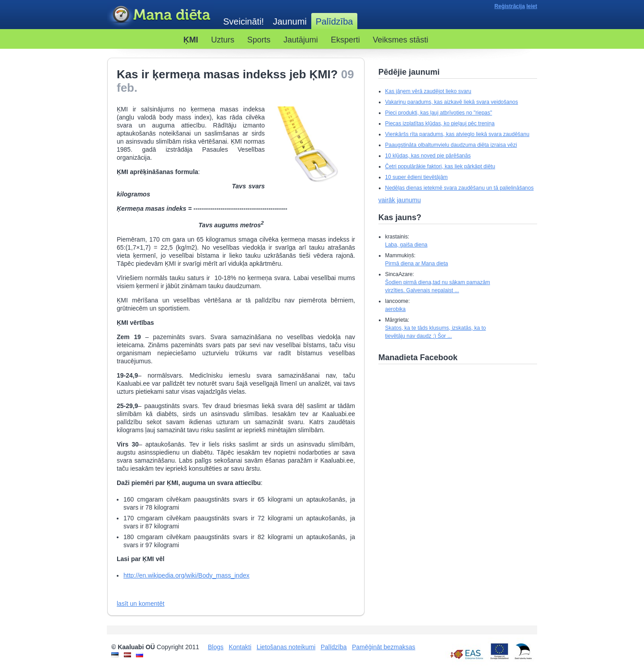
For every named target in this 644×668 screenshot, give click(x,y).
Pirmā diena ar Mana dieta (417, 264)
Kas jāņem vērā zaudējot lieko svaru (428, 91)
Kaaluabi (161, 15)
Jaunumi (290, 21)
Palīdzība (334, 647)
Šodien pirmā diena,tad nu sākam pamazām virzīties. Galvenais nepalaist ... (438, 286)
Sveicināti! (244, 21)
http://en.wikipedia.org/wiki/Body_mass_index (186, 575)
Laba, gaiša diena (406, 245)
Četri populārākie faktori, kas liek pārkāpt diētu (440, 166)
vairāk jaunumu (400, 200)
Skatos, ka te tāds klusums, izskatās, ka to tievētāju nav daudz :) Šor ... (435, 332)
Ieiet (532, 6)
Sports (259, 40)
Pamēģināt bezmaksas (384, 647)
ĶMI (191, 40)
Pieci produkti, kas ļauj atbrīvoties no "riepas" (439, 113)
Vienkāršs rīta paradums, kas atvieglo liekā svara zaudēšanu (457, 134)
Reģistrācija (510, 6)
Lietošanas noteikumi (286, 647)
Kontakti (240, 647)
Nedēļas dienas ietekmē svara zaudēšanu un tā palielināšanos (459, 188)
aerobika (395, 309)
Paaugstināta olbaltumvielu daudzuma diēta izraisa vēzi (451, 145)
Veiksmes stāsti (401, 40)
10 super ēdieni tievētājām (416, 177)
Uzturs (223, 40)
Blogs (216, 647)
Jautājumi (301, 40)
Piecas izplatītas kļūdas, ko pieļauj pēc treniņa (440, 123)
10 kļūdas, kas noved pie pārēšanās (428, 156)
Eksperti (345, 40)
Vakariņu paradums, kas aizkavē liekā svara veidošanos (451, 102)
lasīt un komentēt (141, 604)
